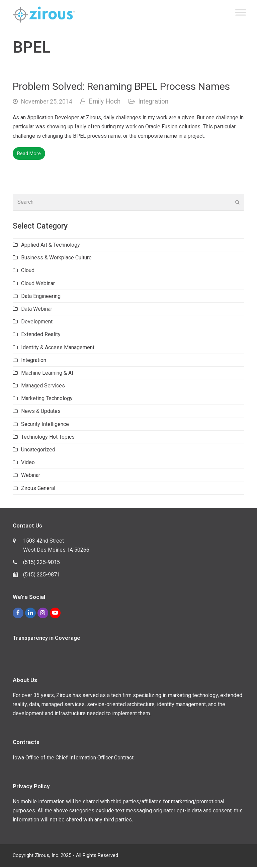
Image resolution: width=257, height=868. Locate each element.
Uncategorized (38, 451)
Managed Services (43, 387)
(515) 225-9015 (41, 563)
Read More (29, 154)
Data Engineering (41, 297)
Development (37, 323)
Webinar (31, 476)
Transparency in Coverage (47, 639)
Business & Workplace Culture (56, 259)
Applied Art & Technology (51, 246)
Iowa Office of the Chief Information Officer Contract (73, 759)
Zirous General (38, 489)
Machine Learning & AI (47, 374)
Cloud (28, 271)
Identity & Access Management (58, 348)
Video (28, 463)
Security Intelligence (45, 425)
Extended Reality (41, 335)
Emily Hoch (105, 102)
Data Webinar (37, 310)
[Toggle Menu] (241, 13)
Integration (153, 102)
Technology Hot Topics (48, 438)
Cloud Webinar (38, 284)
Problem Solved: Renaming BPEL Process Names (121, 87)
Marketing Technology (47, 399)
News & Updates (41, 412)
